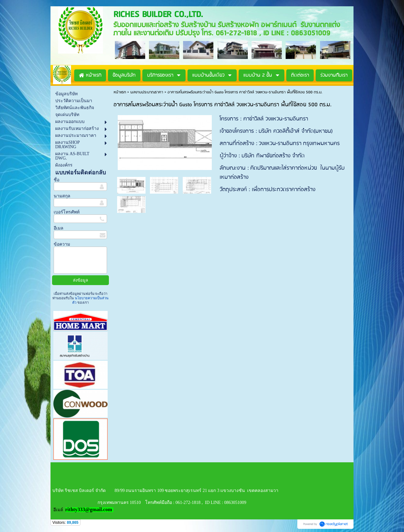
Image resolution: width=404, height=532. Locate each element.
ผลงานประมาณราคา (147, 92)
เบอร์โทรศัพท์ (67, 212)
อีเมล (59, 228)
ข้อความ (62, 244)
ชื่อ (56, 180)
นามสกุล (62, 196)
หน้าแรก (120, 92)
